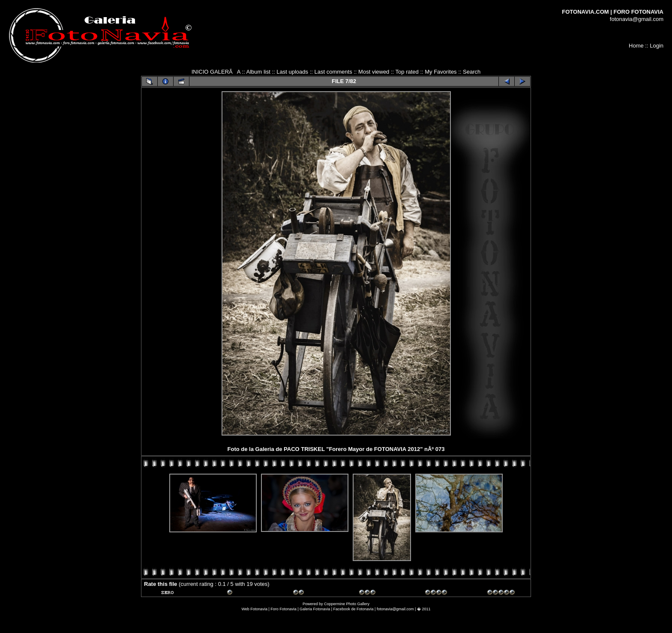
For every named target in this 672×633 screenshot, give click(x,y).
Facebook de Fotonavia (354, 609)
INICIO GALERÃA (216, 72)
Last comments (333, 72)
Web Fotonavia (255, 609)
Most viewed (374, 72)
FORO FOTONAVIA (638, 12)
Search (472, 72)
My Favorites (441, 72)
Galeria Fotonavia (315, 609)
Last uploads (292, 72)
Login (657, 46)
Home (636, 46)
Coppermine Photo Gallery (347, 604)
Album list (258, 72)
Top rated (407, 72)
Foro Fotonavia (283, 609)
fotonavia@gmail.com (637, 19)
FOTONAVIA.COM (585, 12)
